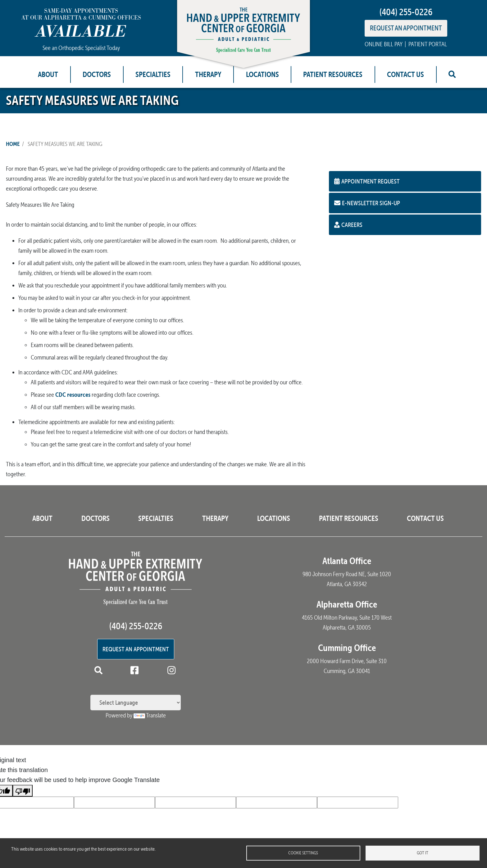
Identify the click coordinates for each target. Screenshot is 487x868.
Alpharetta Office (347, 604)
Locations (262, 74)
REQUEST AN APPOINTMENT (406, 28)
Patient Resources (333, 74)
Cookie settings (303, 853)
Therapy (208, 74)
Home (13, 144)
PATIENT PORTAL (428, 44)
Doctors (97, 74)
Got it (423, 853)
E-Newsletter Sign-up (367, 203)
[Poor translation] (23, 791)
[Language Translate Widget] (136, 703)
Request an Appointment (136, 649)
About (48, 74)
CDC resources (73, 394)
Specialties (153, 74)
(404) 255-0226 (406, 12)
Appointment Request (367, 181)
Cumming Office (347, 648)
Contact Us (405, 74)
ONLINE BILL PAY (383, 44)
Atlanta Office (347, 561)
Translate (150, 715)
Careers (348, 225)
